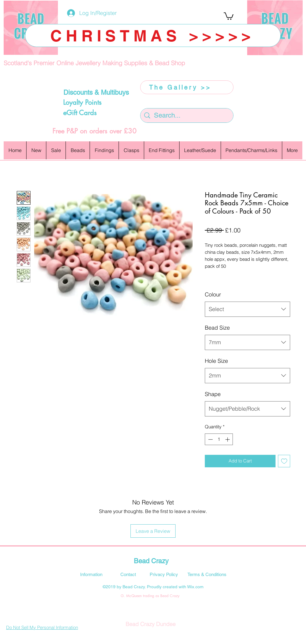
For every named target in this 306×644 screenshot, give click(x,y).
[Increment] (228, 439)
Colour (213, 294)
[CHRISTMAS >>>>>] (153, 35)
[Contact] (128, 574)
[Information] (91, 574)
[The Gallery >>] (187, 87)
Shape (213, 394)
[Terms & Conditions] (207, 574)
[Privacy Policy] (164, 574)
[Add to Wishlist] (284, 461)
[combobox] (247, 309)
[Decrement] (210, 439)
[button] (229, 16)
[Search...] (187, 116)
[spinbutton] (219, 439)
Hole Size (216, 361)
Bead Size (217, 328)
